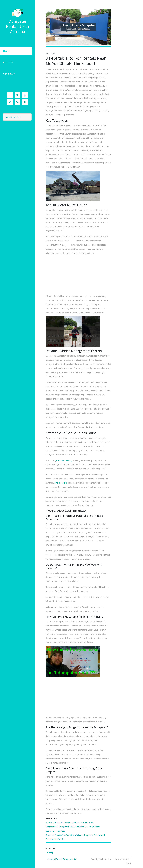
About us (73, 859)
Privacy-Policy (62, 859)
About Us (8, 62)
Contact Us (9, 74)
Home (6, 51)
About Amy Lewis (13, 117)
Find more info (61, 483)
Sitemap (51, 859)
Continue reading (64, 460)
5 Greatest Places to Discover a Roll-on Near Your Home (70, 823)
